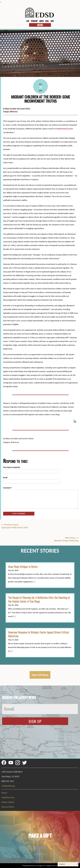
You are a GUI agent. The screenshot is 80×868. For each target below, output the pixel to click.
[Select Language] (68, 864)
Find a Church (8, 802)
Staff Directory (8, 797)
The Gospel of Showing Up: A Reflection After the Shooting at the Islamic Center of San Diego (39, 599)
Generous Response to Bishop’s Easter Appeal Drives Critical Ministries (38, 634)
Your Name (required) (12, 467)
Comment (8, 488)
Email (5, 478)
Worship (34, 21)
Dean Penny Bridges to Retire (23, 567)
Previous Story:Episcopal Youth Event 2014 (15, 526)
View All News (40, 675)
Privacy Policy (8, 807)
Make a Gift (40, 836)
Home (4, 793)
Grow (41, 21)
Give (52, 21)
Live (28, 21)
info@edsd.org (8, 786)
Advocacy (14, 111)
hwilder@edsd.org (63, 129)
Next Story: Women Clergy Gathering (66, 539)
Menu (40, 25)
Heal (47, 21)
